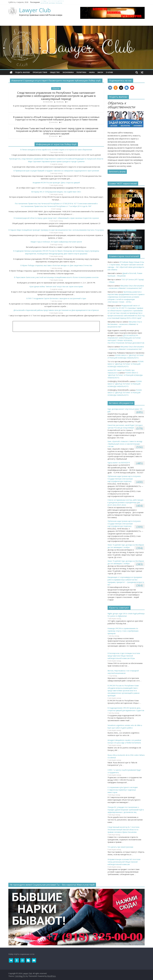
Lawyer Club (35, 10)
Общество (55, 72)
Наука (92, 72)
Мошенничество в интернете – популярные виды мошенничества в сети (134, 239)
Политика (81, 72)
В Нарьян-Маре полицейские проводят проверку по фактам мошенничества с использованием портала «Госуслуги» (56, 230)
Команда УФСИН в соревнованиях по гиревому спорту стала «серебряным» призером (123, 631)
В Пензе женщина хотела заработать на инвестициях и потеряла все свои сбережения (56, 150)
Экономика (68, 72)
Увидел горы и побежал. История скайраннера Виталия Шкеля (56, 242)
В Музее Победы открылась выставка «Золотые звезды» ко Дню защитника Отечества (56, 265)
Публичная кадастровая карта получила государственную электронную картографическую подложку (124, 479)
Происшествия (40, 72)
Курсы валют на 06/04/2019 (119, 463)
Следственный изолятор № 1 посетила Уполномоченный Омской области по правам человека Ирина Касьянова (123, 830)
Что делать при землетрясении (120, 847)
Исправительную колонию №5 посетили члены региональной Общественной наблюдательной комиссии (124, 862)
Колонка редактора (126, 230)
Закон (100, 72)
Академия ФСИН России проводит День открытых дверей (56, 183)
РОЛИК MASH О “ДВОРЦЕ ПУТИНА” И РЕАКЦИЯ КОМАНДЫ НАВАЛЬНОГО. (126, 364)
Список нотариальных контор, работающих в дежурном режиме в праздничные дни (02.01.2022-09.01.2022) (125, 502)
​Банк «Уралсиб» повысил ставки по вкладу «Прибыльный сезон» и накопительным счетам (125, 444)
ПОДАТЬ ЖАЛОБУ (23, 72)
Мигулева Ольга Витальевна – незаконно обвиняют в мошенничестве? (125, 324)
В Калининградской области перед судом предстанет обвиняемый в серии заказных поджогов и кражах (56, 218)
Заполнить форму (117, 172)
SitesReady (60, 102)
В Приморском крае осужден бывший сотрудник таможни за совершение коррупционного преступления (56, 171)
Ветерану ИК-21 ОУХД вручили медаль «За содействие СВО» (56, 192)
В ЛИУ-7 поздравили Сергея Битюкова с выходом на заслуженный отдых (56, 298)
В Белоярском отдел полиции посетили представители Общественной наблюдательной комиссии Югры (124, 656)
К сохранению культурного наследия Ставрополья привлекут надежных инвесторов (123, 790)
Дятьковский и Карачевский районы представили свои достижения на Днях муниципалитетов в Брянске (56, 310)
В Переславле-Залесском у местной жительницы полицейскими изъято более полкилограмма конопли (56, 277)
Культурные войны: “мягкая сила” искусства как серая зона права (56, 286)
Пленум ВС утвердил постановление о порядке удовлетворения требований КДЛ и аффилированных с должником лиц (126, 810)
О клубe (109, 72)
